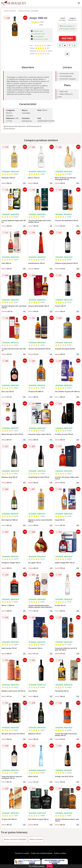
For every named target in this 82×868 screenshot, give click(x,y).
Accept (50, 866)
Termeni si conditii (22, 853)
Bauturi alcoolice (10, 11)
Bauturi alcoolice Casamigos (28, 11)
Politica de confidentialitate (42, 853)
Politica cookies (60, 853)
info (24, 183)
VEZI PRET (67, 38)
